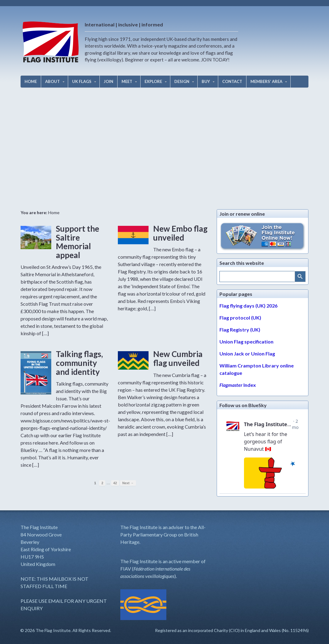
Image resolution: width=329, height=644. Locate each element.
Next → (128, 483)
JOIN (108, 81)
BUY (206, 81)
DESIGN (182, 81)
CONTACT (232, 81)
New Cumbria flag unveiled (178, 358)
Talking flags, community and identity (79, 363)
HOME (31, 81)
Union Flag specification (246, 342)
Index (238, 385)
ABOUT (52, 81)
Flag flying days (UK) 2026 (248, 306)
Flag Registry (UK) (240, 330)
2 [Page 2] (102, 483)
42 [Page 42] (115, 483)
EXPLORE (153, 81)
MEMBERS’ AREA (266, 81)
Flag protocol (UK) (240, 318)
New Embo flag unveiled (180, 233)
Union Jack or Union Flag (247, 353)
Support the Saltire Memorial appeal (77, 242)
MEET (127, 81)
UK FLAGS (82, 81)
